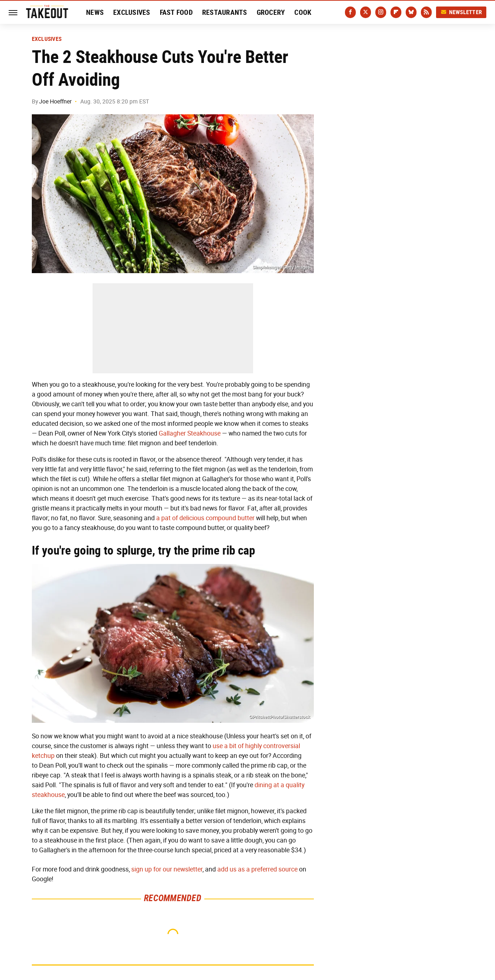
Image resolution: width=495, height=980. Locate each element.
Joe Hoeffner (55, 101)
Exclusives (132, 12)
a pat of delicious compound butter (205, 518)
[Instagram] (381, 12)
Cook (303, 12)
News (95, 12)
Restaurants (225, 12)
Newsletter (461, 12)
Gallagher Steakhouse (190, 433)
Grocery (271, 12)
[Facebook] (350, 12)
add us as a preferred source (257, 869)
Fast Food (176, 12)
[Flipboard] (396, 12)
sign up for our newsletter (167, 869)
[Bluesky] (411, 12)
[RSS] (426, 12)
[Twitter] (366, 12)
